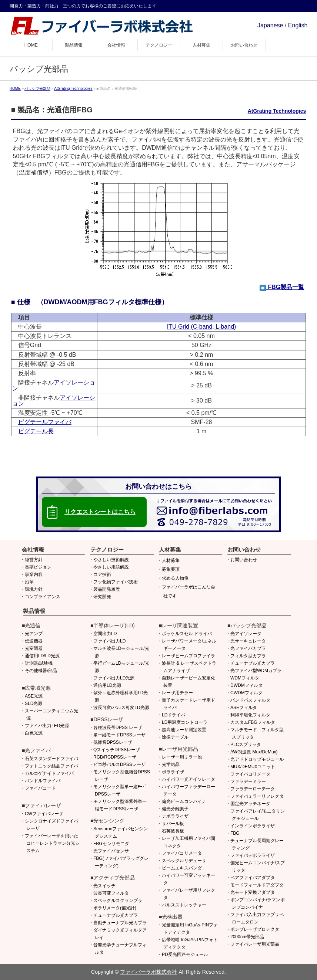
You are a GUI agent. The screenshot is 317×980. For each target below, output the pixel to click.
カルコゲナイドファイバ (49, 773)
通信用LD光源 (107, 685)
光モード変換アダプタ (253, 892)
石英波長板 (173, 831)
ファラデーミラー (248, 781)
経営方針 (34, 560)
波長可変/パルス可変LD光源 (121, 708)
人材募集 (171, 560)
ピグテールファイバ (45, 422)
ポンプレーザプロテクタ (255, 929)
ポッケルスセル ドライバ (187, 634)
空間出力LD (105, 634)
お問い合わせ (244, 560)
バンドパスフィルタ (250, 700)
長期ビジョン (38, 567)
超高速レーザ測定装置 (184, 730)
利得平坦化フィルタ (250, 715)
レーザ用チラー (177, 693)
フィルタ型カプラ (248, 656)
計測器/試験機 (39, 663)
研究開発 (102, 597)
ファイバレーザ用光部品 (255, 944)
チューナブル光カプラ (116, 915)
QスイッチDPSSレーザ (117, 750)
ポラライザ (173, 772)
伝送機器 (34, 641)
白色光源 (34, 733)
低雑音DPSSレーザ (113, 742)
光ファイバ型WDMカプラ (256, 671)
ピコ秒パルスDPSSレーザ (119, 764)
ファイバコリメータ (182, 853)
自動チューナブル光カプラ (120, 923)
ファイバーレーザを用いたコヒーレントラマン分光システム (52, 843)
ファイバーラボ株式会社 (149, 972)
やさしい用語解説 (111, 567)
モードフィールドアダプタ (257, 885)
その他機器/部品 (41, 671)
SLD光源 (34, 703)
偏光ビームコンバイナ (184, 801)
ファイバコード (40, 788)
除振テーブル (175, 737)
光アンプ (34, 634)
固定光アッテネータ (250, 804)
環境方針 (34, 589)
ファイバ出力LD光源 (114, 678)
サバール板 (173, 824)
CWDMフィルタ (246, 693)
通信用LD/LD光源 (42, 656)
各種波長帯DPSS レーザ (118, 728)
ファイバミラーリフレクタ (257, 796)
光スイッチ (104, 886)
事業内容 (34, 574)
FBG (235, 833)
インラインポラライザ (253, 826)
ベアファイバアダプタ (253, 878)
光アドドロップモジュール (257, 759)
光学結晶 (171, 764)
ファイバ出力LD (109, 641)
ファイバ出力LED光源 (47, 726)
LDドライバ (173, 715)
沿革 (29, 582)
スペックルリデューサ (184, 861)
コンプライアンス (43, 597)
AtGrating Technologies (277, 111)
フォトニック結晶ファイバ (51, 766)
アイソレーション (54, 385)
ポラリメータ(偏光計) (115, 908)
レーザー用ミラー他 (182, 757)
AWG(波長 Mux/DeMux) (254, 752)
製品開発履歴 (107, 589)
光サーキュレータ (248, 641)
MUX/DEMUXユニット (253, 767)
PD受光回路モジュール (185, 954)
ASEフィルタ (244, 708)
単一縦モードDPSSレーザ (119, 735)
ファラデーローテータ (253, 789)
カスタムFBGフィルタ (253, 722)
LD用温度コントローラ (185, 722)
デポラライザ (175, 816)
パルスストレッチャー (184, 905)
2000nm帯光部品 (247, 937)
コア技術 (102, 574)
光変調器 (34, 648)
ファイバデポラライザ (253, 855)
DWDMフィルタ (246, 685)
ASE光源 (34, 696)
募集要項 (171, 569)
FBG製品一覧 (282, 287)
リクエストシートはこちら (100, 512)
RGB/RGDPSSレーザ (115, 757)
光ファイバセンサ (111, 851)
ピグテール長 (36, 431)
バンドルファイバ (43, 781)
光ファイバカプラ (248, 648)
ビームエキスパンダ (182, 868)
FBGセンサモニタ (111, 844)
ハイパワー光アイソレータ (188, 779)
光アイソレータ (246, 634)
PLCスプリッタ (246, 745)
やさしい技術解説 (111, 560)
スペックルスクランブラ (118, 901)
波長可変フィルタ (111, 893)
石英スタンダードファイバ (51, 759)
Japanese (270, 25)
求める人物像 (175, 578)
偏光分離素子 (175, 809)
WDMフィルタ (245, 678)
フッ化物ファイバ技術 (116, 582)
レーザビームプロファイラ (188, 656)
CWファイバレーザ (44, 814)
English (298, 25)
